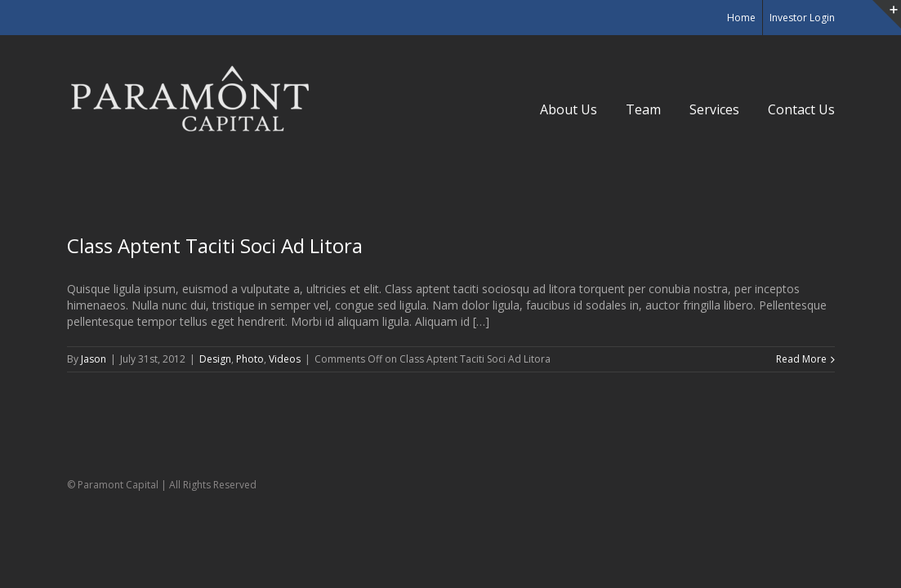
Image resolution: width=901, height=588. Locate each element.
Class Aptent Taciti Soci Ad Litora (215, 245)
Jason (94, 359)
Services (714, 109)
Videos (285, 359)
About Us (569, 109)
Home (741, 18)
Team (643, 109)
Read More (801, 359)
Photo (250, 359)
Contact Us (801, 109)
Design (215, 359)
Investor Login (802, 18)
